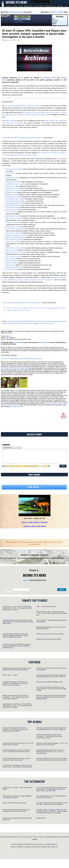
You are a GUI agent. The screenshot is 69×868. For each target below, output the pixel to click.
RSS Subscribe (64, 837)
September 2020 (50, 78)
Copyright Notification (51, 837)
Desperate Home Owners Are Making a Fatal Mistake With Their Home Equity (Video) (17, 669)
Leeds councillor (11, 212)
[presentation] (43, 587)
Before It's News (16, 2)
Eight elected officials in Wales (15, 237)
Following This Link (17, 407)
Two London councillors (13, 210)
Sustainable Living (50, 6)
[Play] (35, 506)
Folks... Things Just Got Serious (46, 607)
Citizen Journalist (44, 342)
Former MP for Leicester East (15, 229)
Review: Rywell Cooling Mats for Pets (14, 803)
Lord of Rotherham (12, 269)
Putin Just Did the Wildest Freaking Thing (49, 682)
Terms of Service (38, 837)
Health (21, 6)
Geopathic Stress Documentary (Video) (49, 639)
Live (66, 6)
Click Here (17, 342)
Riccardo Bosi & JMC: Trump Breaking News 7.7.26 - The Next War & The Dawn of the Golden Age (52, 613)
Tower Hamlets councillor (14, 233)
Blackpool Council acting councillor (17, 235)
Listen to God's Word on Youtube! (34, 522)
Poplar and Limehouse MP (14, 267)
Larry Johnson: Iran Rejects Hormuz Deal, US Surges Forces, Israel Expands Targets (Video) (17, 766)
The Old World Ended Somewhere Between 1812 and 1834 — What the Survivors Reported (52, 804)
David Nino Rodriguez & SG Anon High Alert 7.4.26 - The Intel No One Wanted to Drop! (16, 751)
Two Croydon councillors (13, 256)
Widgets (35, 839)
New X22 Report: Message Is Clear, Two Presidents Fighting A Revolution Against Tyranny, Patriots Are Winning (15, 635)
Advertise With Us (10, 837)
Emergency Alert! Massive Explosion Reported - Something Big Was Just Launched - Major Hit (51, 676)
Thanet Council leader (13, 207)
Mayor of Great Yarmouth (14, 190)
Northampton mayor (12, 178)
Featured (8, 6)
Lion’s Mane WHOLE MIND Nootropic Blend (15, 368)
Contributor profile (18, 22)
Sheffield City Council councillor (16, 184)
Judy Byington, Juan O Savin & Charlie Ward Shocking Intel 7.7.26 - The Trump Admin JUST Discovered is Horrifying (17, 608)
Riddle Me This (41, 818)
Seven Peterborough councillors (16, 201)
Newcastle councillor (12, 195)
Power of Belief (39, 6)
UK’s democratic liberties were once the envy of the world (24, 106)
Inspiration (60, 6)
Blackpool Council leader (14, 169)
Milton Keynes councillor (14, 218)
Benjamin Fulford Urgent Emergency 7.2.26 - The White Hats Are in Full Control (52, 744)
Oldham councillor (11, 263)
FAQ (19, 837)
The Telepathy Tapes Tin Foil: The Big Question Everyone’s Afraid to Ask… (51, 797)
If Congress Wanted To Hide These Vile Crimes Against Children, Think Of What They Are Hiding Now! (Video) (18, 622)
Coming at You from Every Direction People (50, 634)
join (10, 336)
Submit (62, 590)
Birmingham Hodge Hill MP (14, 203)
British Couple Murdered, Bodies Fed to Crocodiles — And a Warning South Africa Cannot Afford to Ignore (16, 697)
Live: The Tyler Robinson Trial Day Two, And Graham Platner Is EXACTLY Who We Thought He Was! (51, 689)
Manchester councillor (13, 216)
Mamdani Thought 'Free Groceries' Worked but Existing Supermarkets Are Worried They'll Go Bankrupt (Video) (51, 697)
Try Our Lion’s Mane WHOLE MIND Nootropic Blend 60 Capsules (21, 359)
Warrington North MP (12, 188)
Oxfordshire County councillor (15, 248)
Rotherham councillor (13, 222)
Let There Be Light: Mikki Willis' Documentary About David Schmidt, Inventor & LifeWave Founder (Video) (17, 646)
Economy (15, 6)
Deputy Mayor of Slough (13, 197)
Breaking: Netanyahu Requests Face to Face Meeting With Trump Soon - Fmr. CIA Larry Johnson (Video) (50, 752)
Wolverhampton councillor (14, 227)
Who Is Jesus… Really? (10, 675)
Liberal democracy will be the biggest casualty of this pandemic (22, 138)
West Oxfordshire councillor (14, 239)
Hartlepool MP (10, 173)
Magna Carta (9, 121)
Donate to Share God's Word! (34, 526)
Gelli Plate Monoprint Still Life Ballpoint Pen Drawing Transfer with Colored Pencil (16, 810)
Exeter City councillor (13, 242)
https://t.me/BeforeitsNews (55, 558)
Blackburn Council (11, 193)
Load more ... (34, 487)
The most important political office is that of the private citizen (22, 303)
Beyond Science (29, 6)
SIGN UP (26, 580)
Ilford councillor (11, 265)
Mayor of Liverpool (12, 250)
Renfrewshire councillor (13, 182)
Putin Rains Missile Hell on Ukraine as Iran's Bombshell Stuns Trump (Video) (16, 759)
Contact (24, 837)
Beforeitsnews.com (16, 12)
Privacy (30, 837)
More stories (27, 22)
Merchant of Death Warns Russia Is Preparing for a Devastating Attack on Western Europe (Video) (52, 759)
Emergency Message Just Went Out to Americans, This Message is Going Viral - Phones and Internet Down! (16, 683)
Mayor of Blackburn (12, 261)
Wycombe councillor (12, 186)
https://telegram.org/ (25, 558)
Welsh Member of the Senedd (16, 252)
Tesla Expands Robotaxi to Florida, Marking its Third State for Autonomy (17, 797)
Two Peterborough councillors (15, 199)
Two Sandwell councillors (14, 205)
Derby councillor (11, 259)
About (2, 837)
